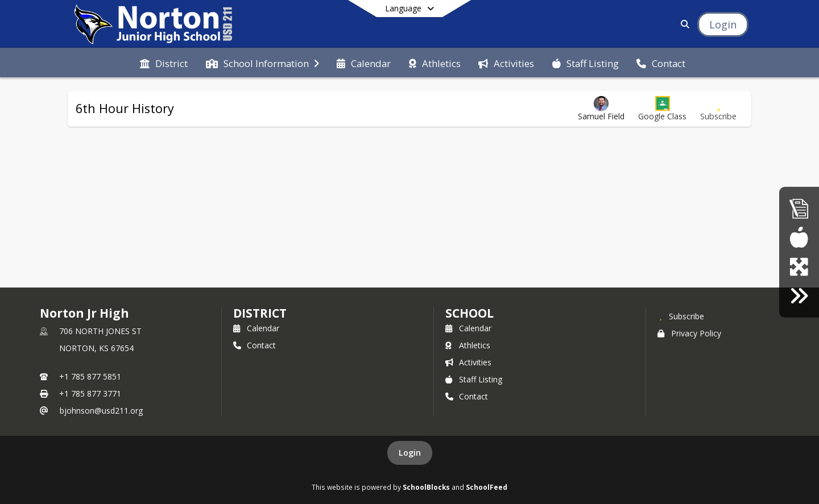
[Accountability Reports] (799, 208)
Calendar (256, 328)
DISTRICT (260, 313)
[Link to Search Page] (683, 24)
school (470, 313)
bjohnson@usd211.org (101, 411)
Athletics (468, 345)
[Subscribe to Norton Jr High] (681, 316)
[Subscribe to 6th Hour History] (718, 109)
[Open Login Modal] (723, 24)
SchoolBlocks (426, 487)
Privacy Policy (689, 333)
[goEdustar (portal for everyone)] (799, 267)
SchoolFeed (487, 487)
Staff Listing (474, 379)
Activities (468, 362)
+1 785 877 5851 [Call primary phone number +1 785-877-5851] (90, 376)
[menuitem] (164, 63)
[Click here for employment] (799, 296)
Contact (255, 345)
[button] (662, 109)
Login (410, 453)
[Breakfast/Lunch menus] (799, 237)
